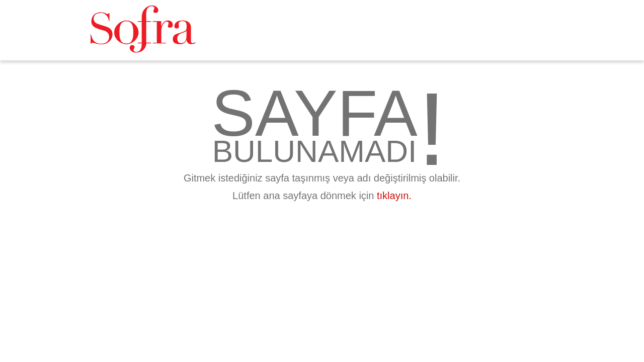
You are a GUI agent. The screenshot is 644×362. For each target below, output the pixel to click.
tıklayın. (394, 196)
